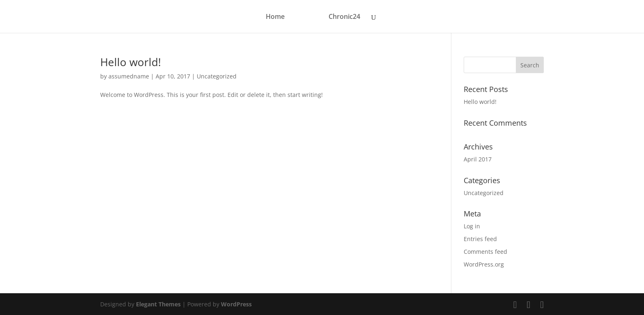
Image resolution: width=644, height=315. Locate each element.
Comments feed (485, 252)
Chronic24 (344, 17)
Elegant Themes (158, 304)
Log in (472, 226)
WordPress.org (484, 264)
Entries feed (480, 239)
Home (275, 17)
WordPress (236, 304)
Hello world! (131, 62)
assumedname (129, 76)
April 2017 (478, 159)
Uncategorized (217, 76)
